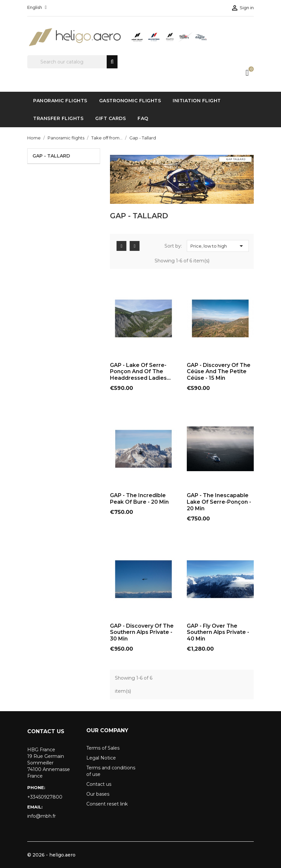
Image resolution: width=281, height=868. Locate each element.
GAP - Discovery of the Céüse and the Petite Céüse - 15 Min (219, 372)
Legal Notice (101, 758)
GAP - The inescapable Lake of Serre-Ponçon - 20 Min (219, 502)
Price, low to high (218, 246)
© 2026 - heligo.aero (51, 855)
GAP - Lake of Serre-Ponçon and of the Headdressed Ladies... (140, 372)
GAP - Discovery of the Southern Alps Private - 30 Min (142, 632)
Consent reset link (107, 804)
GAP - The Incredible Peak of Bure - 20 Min (139, 499)
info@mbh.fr (42, 816)
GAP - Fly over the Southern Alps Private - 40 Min (218, 632)
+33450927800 (45, 797)
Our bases (98, 794)
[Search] (72, 62)
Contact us (99, 784)
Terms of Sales (103, 748)
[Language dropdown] (37, 7)
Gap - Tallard (51, 156)
